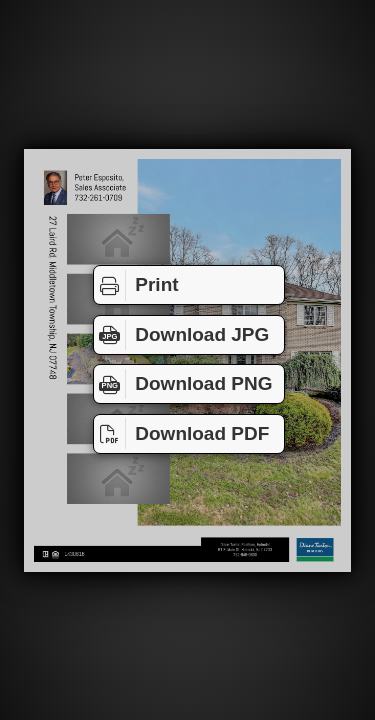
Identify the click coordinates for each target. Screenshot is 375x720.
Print (136, 285)
